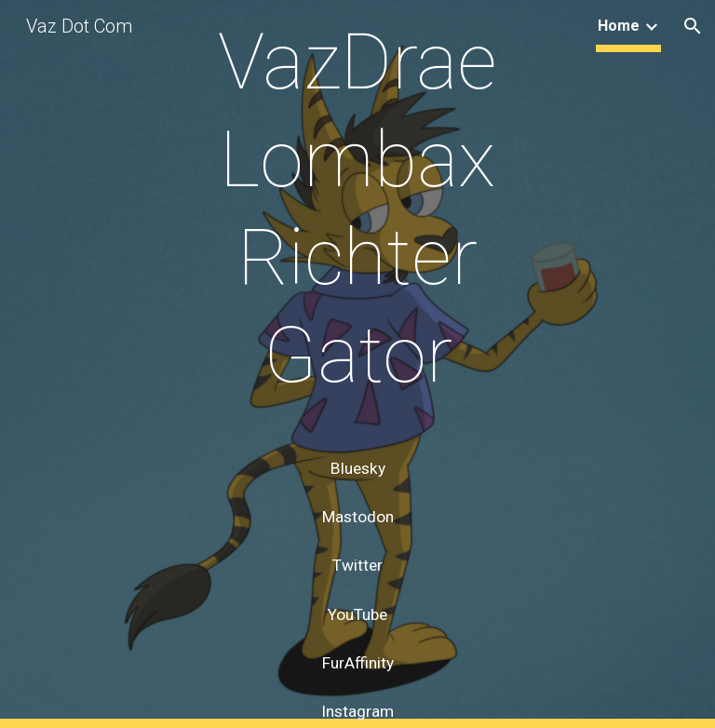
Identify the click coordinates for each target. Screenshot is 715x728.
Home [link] (619, 26)
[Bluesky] (357, 469)
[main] (357, 226)
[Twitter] (357, 566)
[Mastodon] (357, 517)
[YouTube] (357, 614)
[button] (693, 26)
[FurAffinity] (357, 662)
